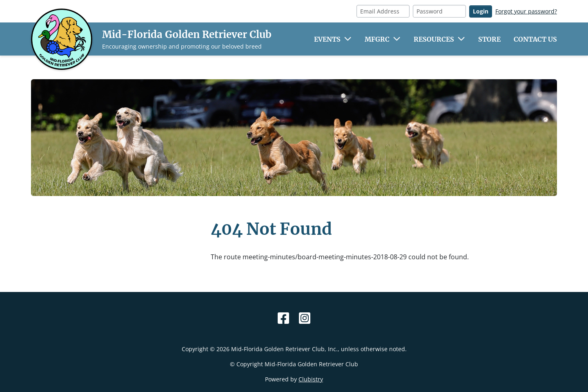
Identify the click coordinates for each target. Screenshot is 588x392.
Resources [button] (434, 39)
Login (481, 11)
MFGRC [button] (377, 39)
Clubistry (311, 379)
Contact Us (535, 39)
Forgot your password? (526, 11)
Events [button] (327, 39)
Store (489, 39)
